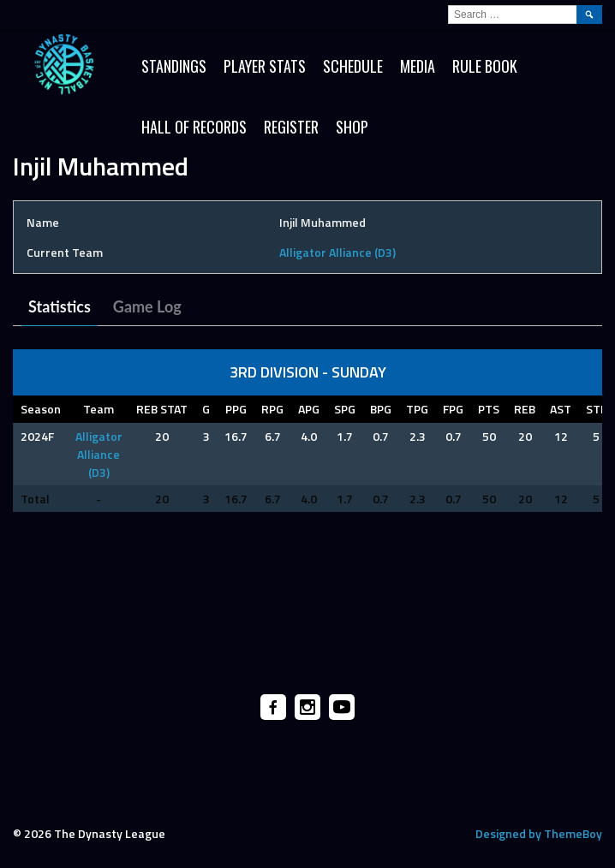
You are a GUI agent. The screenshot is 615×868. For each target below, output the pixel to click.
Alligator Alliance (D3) (337, 252)
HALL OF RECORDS (194, 127)
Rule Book (485, 66)
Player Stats (265, 66)
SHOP (352, 127)
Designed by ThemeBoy (539, 833)
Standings (174, 66)
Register (291, 127)
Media (418, 66)
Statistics (60, 306)
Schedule (353, 66)
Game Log (147, 306)
